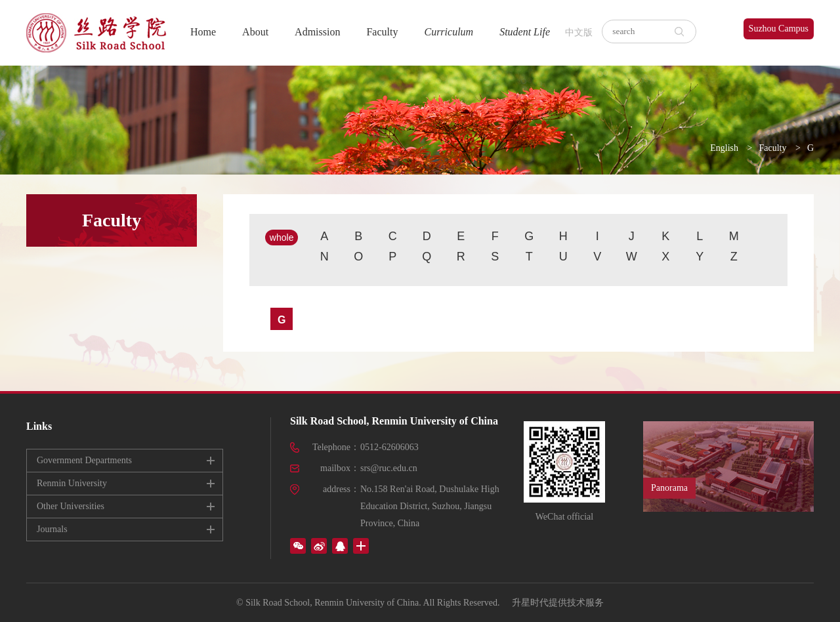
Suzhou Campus (779, 29)
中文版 (579, 32)
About (255, 32)
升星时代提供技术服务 (558, 603)
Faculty (382, 32)
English (724, 148)
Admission (317, 32)
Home (203, 32)
